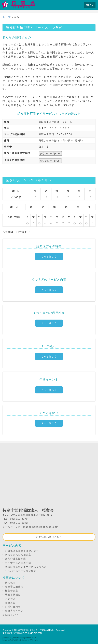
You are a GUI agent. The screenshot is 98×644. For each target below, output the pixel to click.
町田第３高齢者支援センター (22, 551)
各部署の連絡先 (14, 587)
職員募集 (10, 603)
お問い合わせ (13, 607)
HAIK (36, 640)
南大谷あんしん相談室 (18, 555)
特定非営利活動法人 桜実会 (33, 630)
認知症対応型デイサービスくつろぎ (26, 567)
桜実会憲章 (12, 591)
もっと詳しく (49, 256)
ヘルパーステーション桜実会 (22, 571)
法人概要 (10, 583)
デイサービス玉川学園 (18, 563)
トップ (7, 17)
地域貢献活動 (13, 595)
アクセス (10, 599)
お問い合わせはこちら (49, 537)
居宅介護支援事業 (15, 559)
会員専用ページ (14, 611)
